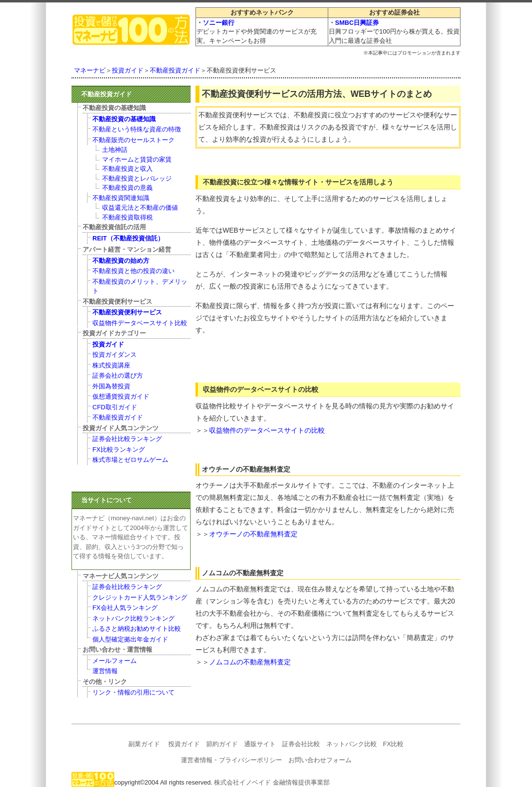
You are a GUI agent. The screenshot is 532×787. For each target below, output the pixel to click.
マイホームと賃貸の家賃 (137, 159)
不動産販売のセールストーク (133, 140)
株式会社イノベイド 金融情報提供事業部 (272, 782)
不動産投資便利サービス (127, 312)
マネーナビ (90, 70)
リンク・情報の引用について (133, 692)
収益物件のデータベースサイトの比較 (267, 430)
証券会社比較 (301, 744)
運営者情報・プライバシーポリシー (231, 760)
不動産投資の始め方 (121, 261)
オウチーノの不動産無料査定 (253, 534)
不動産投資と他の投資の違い (133, 271)
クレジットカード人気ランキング (140, 597)
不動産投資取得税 (127, 217)
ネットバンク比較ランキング (133, 618)
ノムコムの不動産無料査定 (250, 662)
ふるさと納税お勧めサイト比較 (137, 629)
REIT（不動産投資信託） (128, 238)
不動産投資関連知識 (121, 198)
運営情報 (105, 671)
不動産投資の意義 (127, 188)
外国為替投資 (111, 386)
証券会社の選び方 (118, 375)
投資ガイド (128, 70)
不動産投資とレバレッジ (137, 178)
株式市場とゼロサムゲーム (130, 460)
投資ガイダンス (115, 355)
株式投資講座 (111, 365)
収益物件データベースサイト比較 (140, 323)
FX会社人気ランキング (125, 608)
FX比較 (394, 744)
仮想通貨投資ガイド (121, 396)
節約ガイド (222, 744)
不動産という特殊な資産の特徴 (137, 129)
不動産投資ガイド (175, 70)
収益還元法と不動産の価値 (140, 208)
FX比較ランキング (119, 449)
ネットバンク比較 (352, 744)
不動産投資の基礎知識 (124, 119)
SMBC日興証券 (357, 23)
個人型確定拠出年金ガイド (130, 639)
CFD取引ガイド (115, 407)
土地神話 (115, 150)
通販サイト (260, 744)
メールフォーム (115, 661)
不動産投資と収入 (127, 169)
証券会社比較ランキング (127, 439)
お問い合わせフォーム (320, 760)
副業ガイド (144, 744)
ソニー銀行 (219, 23)
